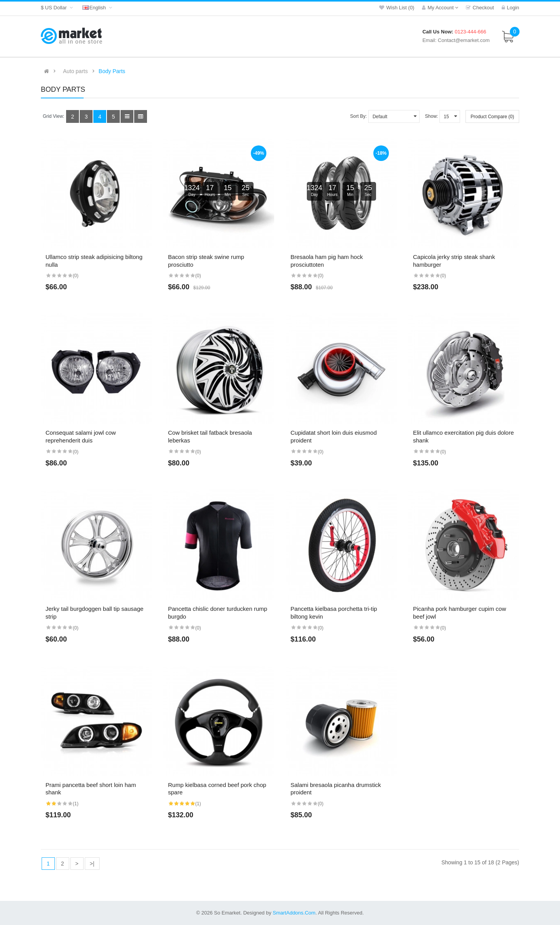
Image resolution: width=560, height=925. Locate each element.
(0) (76, 276)
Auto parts (75, 71)
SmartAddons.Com (294, 913)
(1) (76, 804)
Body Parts (112, 71)
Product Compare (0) (492, 117)
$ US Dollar (58, 8)
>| (92, 864)
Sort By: (358, 116)
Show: (431, 116)
